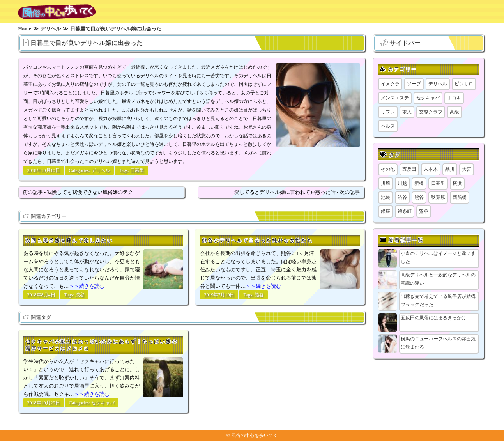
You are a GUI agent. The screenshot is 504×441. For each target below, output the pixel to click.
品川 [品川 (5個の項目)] (450, 169)
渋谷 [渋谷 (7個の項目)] (402, 197)
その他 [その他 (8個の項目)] (388, 169)
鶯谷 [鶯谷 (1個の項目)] (424, 211)
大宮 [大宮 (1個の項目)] (467, 169)
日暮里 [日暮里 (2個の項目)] (438, 183)
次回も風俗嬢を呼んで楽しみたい (69, 240)
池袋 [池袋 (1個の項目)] (386, 197)
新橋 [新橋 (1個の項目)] (419, 183)
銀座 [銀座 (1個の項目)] (386, 211)
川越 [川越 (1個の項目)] (402, 183)
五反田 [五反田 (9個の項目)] (409, 169)
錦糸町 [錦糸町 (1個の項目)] (405, 211)
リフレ (388, 112)
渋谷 (80, 295)
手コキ (454, 98)
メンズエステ (395, 98)
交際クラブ (431, 112)
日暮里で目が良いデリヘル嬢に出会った (87, 43)
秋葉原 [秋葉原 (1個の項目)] (438, 197)
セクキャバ (103, 403)
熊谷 (259, 295)
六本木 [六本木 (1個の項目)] (431, 169)
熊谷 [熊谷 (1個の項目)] (419, 197)
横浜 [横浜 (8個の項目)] (457, 183)
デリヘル (101, 170)
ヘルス (388, 126)
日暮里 (137, 170)
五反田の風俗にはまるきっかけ (433, 318)
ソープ (414, 84)
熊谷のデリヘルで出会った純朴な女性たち (257, 240)
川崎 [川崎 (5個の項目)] (386, 183)
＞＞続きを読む (87, 286)
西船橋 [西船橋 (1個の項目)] (460, 197)
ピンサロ (464, 84)
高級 (454, 112)
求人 (407, 112)
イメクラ (390, 84)
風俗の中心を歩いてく (255, 436)
